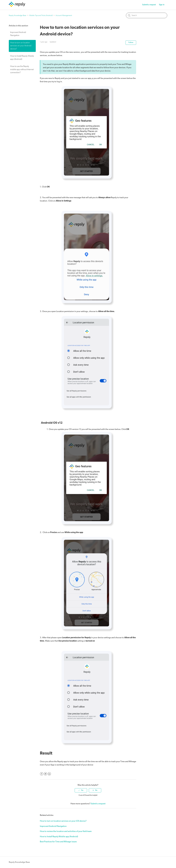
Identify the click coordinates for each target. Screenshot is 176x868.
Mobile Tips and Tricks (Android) (41, 15)
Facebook (42, 774)
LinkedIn (49, 774)
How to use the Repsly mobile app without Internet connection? (22, 70)
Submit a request (149, 5)
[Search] (147, 15)
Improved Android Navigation (18, 34)
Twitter (45, 774)
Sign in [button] (162, 5)
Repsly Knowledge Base (18, 15)
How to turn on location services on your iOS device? (63, 821)
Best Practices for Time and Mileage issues (58, 842)
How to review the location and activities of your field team (66, 831)
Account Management (64, 15)
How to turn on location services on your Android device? (21, 46)
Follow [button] (131, 43)
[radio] (81, 790)
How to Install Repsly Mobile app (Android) (22, 58)
